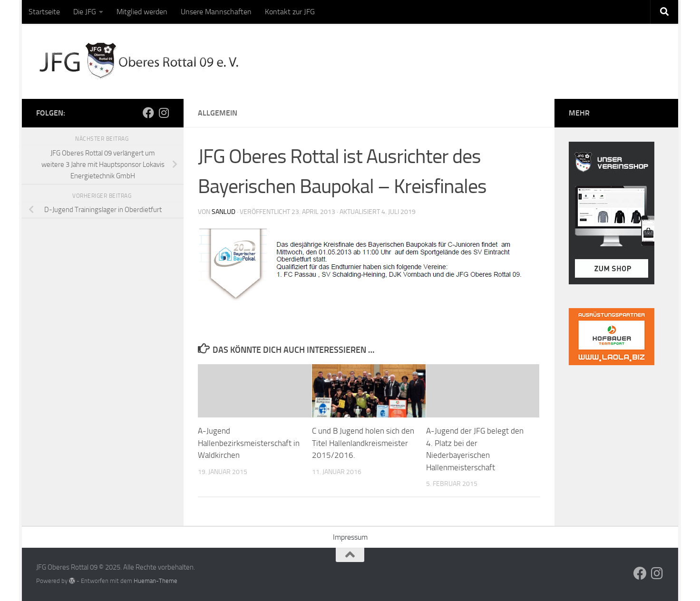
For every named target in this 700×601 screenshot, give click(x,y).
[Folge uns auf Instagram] (164, 113)
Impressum (350, 537)
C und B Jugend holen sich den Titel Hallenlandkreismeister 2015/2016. (363, 443)
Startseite (44, 12)
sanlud (224, 212)
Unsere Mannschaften (216, 12)
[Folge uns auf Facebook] (148, 113)
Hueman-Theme (156, 581)
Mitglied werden (142, 12)
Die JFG (85, 12)
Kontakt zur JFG (290, 12)
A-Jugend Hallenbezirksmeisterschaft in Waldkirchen (249, 443)
